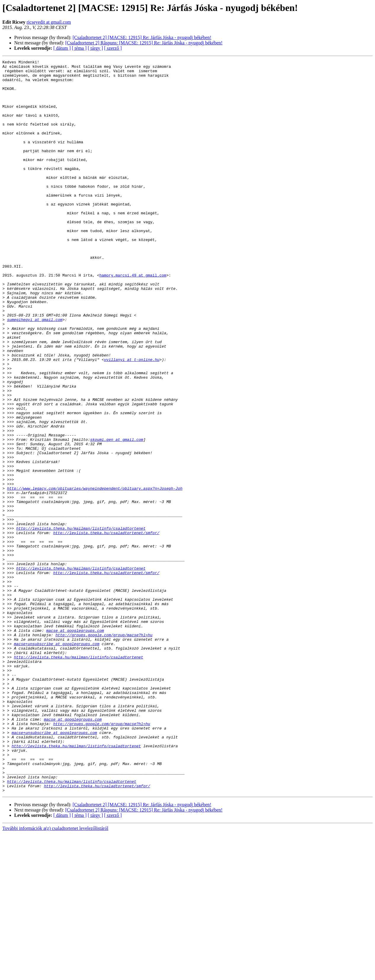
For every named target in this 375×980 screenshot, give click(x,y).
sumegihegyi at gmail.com (35, 372)
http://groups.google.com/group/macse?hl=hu (104, 750)
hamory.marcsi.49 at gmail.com (133, 319)
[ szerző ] (113, 48)
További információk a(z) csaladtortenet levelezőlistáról (55, 975)
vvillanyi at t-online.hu (132, 420)
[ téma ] (79, 48)
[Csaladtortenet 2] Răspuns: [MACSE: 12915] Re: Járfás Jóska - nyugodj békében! (144, 43)
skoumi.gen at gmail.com (116, 516)
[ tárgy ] (95, 48)
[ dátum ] (62, 48)
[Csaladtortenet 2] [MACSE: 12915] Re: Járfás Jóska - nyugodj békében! (142, 37)
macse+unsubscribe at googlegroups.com (57, 761)
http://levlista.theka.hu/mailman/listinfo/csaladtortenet (81, 622)
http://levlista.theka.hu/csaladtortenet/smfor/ (106, 628)
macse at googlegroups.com (75, 745)
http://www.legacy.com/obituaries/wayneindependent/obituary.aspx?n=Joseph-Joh (95, 574)
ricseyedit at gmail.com (49, 22)
